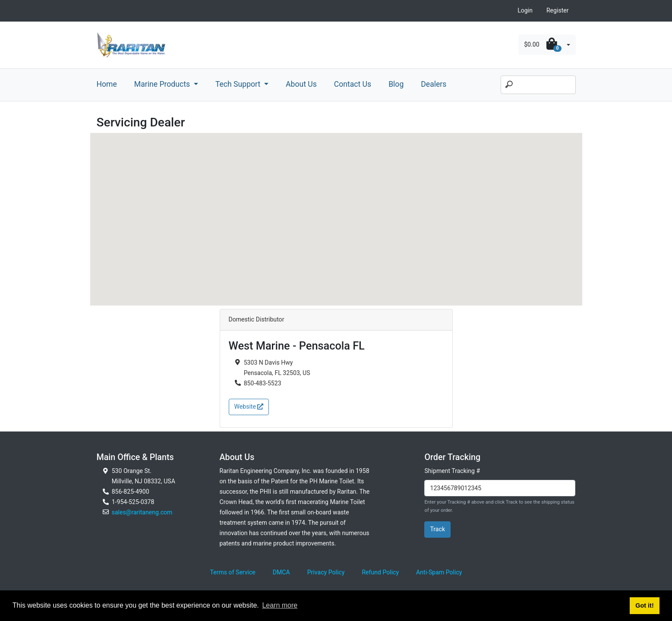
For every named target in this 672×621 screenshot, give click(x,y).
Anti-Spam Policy (439, 572)
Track (437, 529)
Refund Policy (380, 572)
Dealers (434, 84)
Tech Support (239, 84)
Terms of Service (233, 572)
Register (558, 10)
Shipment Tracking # (452, 471)
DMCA (281, 572)
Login (525, 10)
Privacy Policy (326, 572)
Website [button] (249, 407)
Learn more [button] (280, 605)
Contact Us (353, 84)
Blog (396, 84)
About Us (301, 84)
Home (107, 84)
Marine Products (163, 84)
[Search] (538, 85)
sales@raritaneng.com (142, 512)
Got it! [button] (644, 605)
